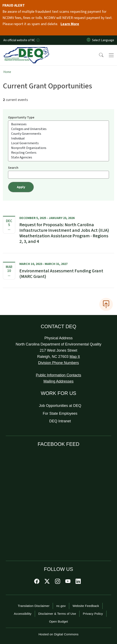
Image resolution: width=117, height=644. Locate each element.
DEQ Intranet (60, 421)
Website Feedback (86, 606)
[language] (104, 40)
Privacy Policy (93, 614)
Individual (58, 139)
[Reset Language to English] (89, 40)
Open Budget (58, 621)
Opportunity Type (21, 117)
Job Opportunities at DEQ (60, 406)
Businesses (58, 124)
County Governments (58, 134)
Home (7, 72)
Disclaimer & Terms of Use (57, 614)
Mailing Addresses (58, 381)
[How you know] (38, 40)
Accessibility (23, 614)
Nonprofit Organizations (58, 148)
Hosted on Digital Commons (58, 634)
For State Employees (60, 413)
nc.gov (61, 606)
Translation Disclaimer (34, 606)
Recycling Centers (58, 153)
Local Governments (58, 143)
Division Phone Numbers (58, 363)
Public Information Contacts (58, 375)
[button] (98, 55)
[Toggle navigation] (111, 55)
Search (13, 168)
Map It (75, 357)
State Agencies (58, 157)
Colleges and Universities (58, 129)
